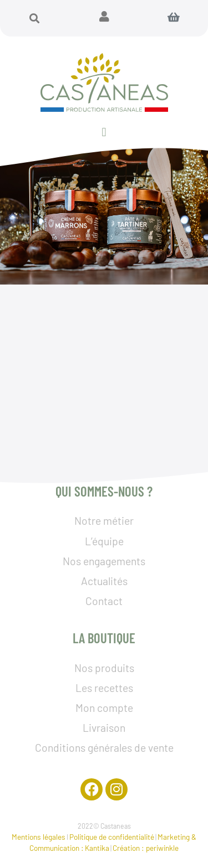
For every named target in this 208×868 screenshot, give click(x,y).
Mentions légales (39, 837)
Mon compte (104, 708)
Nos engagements (104, 561)
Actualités (104, 581)
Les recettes (104, 688)
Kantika (97, 848)
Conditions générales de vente (104, 748)
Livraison (104, 728)
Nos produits (104, 668)
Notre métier (104, 521)
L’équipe (104, 541)
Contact (104, 601)
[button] (34, 18)
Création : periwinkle (146, 848)
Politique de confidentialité (112, 837)
